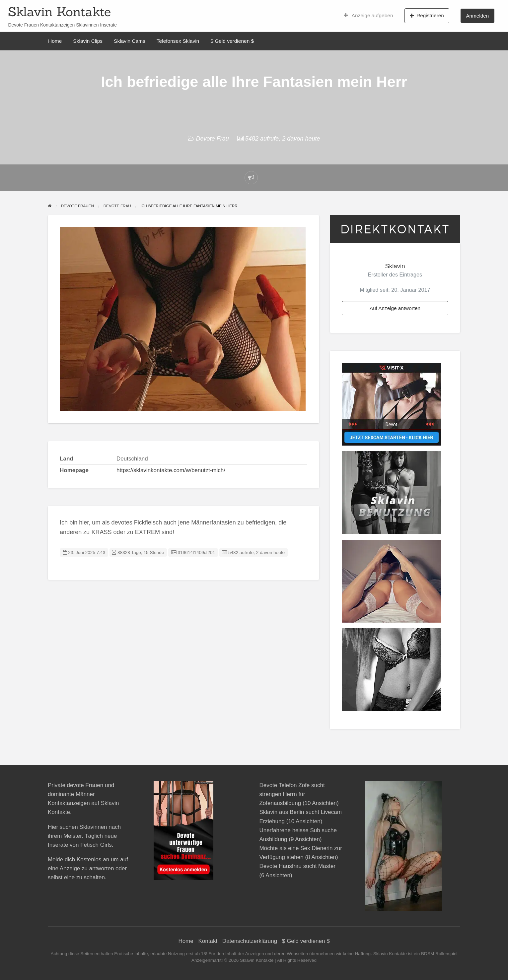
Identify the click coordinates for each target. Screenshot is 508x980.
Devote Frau (212, 139)
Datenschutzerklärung (250, 941)
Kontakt (208, 941)
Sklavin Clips (88, 41)
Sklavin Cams (130, 41)
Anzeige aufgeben (368, 16)
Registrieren (427, 16)
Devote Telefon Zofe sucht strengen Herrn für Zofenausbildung (292, 794)
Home (55, 41)
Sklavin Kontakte (59, 12)
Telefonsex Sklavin (178, 41)
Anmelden (477, 16)
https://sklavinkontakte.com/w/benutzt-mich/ (171, 470)
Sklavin (395, 266)
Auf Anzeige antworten (395, 308)
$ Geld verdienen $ (232, 41)
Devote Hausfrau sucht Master (297, 866)
